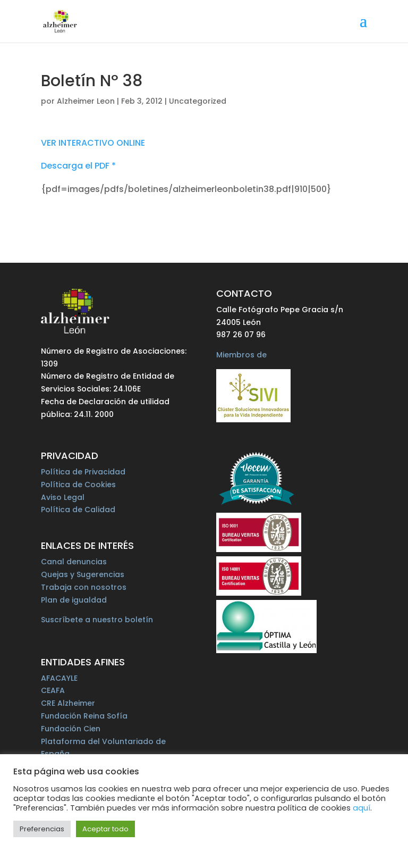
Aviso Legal (63, 497)
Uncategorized (198, 101)
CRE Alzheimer (68, 703)
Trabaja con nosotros (84, 587)
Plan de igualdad (74, 600)
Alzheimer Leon (86, 101)
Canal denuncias (74, 562)
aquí (362, 808)
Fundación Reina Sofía (84, 716)
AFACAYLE (59, 678)
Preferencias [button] (42, 829)
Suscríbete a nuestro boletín (97, 620)
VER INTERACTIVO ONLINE (93, 143)
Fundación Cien (71, 729)
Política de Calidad (78, 510)
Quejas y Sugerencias (83, 574)
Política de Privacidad (83, 472)
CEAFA (53, 690)
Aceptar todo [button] (105, 829)
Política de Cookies (78, 485)
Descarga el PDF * (78, 166)
